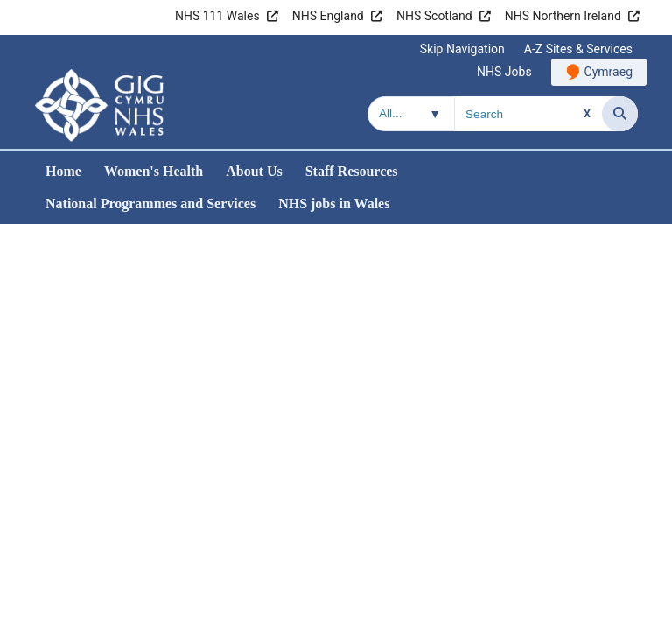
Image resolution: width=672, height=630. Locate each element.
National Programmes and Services (150, 203)
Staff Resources (352, 171)
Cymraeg (609, 72)
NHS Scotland (434, 16)
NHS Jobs (504, 72)
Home (63, 171)
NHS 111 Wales (217, 16)
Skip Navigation (462, 49)
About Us (254, 171)
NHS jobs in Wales (334, 203)
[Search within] (411, 114)
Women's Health (154, 171)
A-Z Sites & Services (578, 49)
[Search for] (528, 114)
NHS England (328, 16)
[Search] (620, 114)
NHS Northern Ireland (563, 16)
